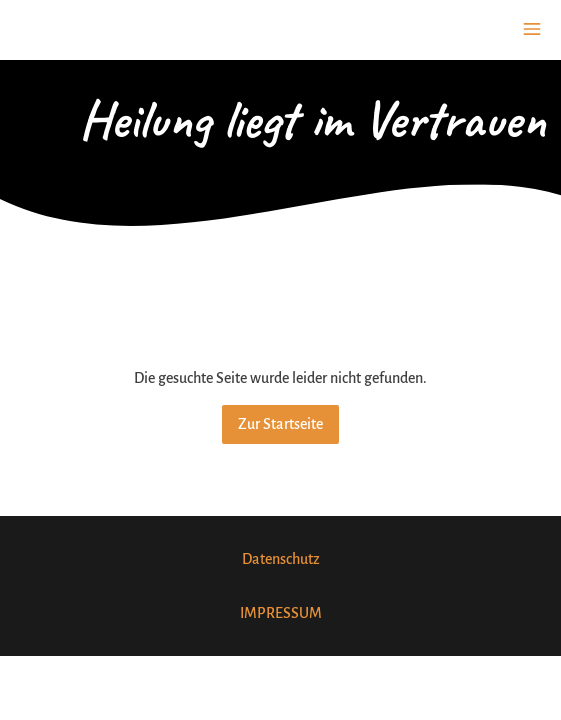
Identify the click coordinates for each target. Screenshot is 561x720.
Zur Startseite (280, 424)
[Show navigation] (532, 29)
